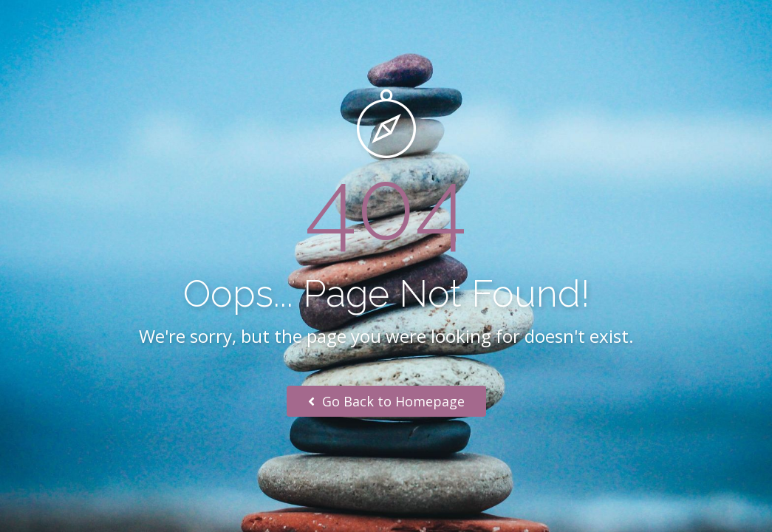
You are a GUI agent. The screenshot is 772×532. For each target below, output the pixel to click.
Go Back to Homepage (386, 401)
